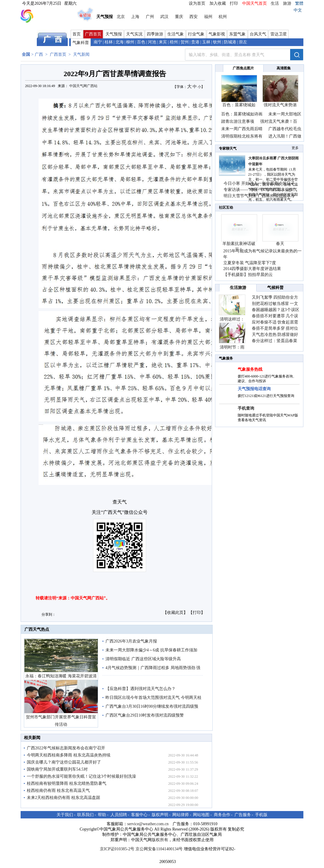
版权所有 (160, 840)
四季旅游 (155, 34)
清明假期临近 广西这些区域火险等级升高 (143, 659)
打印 (234, 3)
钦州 (217, 42)
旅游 (287, 3)
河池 (152, 42)
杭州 (223, 17)
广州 (150, 17)
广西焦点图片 (243, 68)
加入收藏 (218, 3)
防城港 (230, 42)
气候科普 (275, 288)
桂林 (109, 42)
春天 (280, 244)
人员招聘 (119, 815)
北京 (121, 17)
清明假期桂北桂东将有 (242, 136)
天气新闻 (81, 54)
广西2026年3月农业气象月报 (131, 641)
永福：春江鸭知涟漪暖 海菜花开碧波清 (61, 676)
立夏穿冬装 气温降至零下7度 (250, 263)
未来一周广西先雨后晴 (242, 129)
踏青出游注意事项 (238, 121)
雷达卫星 (279, 34)
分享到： (49, 614)
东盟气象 (237, 34)
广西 (39, 54)
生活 (275, 3)
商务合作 (222, 815)
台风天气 (258, 34)
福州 (208, 17)
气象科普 (81, 43)
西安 (194, 17)
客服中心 (139, 815)
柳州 (130, 42)
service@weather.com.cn (148, 824)
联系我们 (85, 815)
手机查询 (246, 408)
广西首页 (93, 34)
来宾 (163, 42)
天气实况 (134, 34)
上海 (135, 17)
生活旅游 (238, 288)
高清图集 (284, 68)
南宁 (98, 42)
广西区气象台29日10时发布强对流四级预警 (145, 715)
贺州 (185, 42)
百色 (141, 42)
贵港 (195, 42)
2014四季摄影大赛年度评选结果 (252, 269)
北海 (120, 42)
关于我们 (65, 815)
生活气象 (176, 34)
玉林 (206, 42)
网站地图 (201, 815)
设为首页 (197, 3)
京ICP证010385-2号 (117, 849)
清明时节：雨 (232, 347)
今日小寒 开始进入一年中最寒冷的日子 (259, 183)
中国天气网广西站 (83, 86)
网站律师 (181, 815)
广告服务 (243, 815)
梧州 (174, 42)
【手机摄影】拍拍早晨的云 (248, 275)
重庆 (179, 17)
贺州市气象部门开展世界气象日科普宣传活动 (61, 721)
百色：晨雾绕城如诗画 (242, 114)
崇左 (243, 42)
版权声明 (160, 815)
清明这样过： (232, 319)
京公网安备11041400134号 (159, 849)
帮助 (102, 815)
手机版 (261, 815)
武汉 (164, 17)
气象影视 (217, 34)
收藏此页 (175, 613)
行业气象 (196, 34)
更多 (295, 148)
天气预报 (114, 34)
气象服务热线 (250, 369)
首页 (77, 34)
